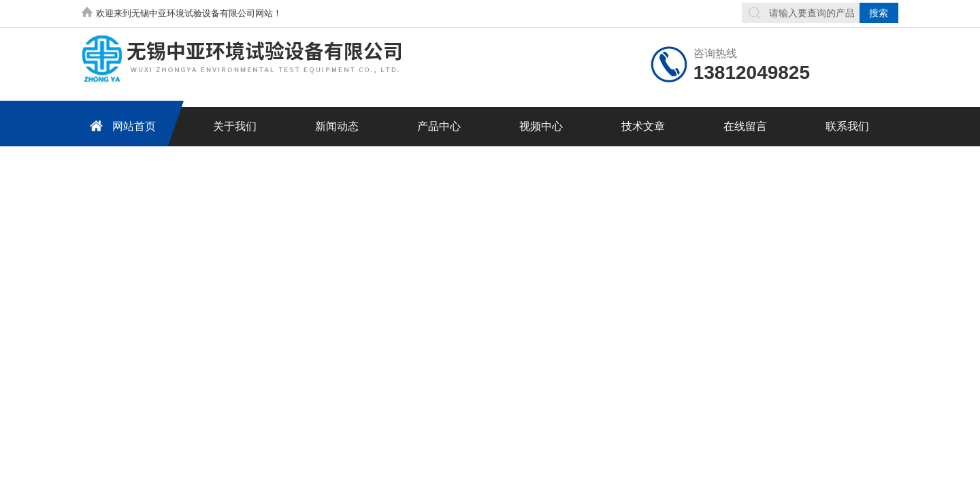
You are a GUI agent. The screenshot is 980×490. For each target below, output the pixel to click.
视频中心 (541, 126)
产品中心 (439, 126)
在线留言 (745, 126)
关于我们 (235, 126)
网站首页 (120, 126)
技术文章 (643, 126)
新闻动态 (337, 126)
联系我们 (847, 126)
